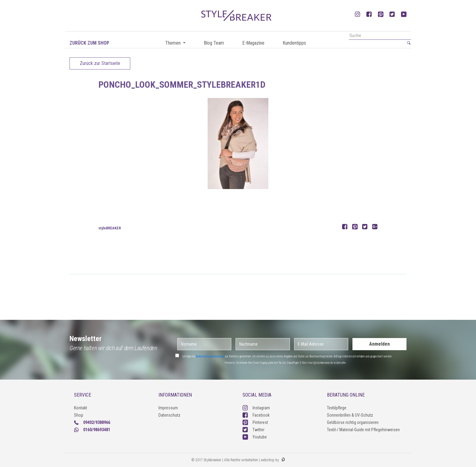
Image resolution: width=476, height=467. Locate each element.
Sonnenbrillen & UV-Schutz (350, 415)
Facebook (256, 415)
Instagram (256, 408)
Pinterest (255, 422)
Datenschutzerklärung (210, 356)
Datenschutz (169, 415)
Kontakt (81, 408)
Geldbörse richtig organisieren (353, 422)
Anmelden (379, 344)
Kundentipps (294, 43)
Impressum (168, 408)
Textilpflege (337, 408)
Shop (79, 415)
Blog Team (214, 43)
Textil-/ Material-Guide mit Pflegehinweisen (363, 430)
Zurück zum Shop (89, 43)
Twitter (253, 430)
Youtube (255, 437)
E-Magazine (253, 43)
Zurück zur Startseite (100, 63)
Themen (173, 43)
